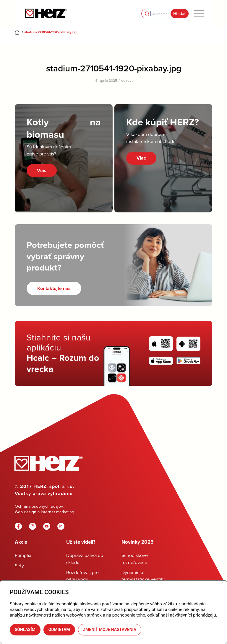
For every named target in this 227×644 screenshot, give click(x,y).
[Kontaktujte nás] (54, 288)
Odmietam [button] (59, 630)
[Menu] (199, 13)
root (129, 80)
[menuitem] (199, 13)
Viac (42, 170)
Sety (19, 566)
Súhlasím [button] (25, 630)
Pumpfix (23, 555)
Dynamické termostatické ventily (143, 576)
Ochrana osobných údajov (39, 506)
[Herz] (46, 13)
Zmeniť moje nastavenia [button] (110, 630)
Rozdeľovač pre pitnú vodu (82, 576)
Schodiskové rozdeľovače (135, 559)
